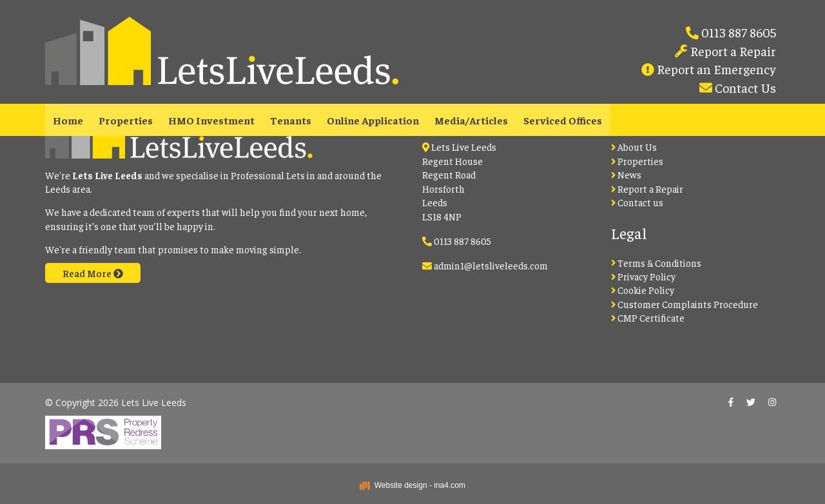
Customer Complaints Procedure (685, 304)
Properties (126, 120)
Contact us (637, 202)
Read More (93, 273)
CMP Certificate (648, 317)
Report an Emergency (715, 69)
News (626, 174)
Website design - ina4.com (412, 485)
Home (68, 120)
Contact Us (744, 87)
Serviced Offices (563, 120)
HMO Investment (211, 120)
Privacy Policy (644, 276)
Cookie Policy (643, 290)
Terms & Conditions (656, 263)
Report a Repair (732, 51)
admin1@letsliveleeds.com (491, 265)
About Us (634, 147)
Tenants (291, 120)
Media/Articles (471, 120)
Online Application (373, 120)
